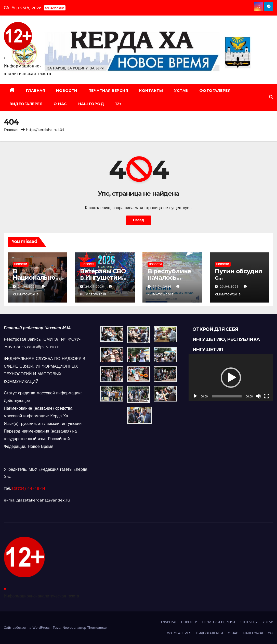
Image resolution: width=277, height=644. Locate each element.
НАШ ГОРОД (91, 104)
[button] (271, 97)
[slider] (227, 396)
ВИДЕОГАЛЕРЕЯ (26, 104)
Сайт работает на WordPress (27, 628)
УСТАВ (181, 91)
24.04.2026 (28, 287)
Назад (138, 220)
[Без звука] (258, 396)
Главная (11, 130)
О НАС (60, 104)
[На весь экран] (267, 396)
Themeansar (97, 628)
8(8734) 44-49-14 (28, 488)
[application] (231, 377)
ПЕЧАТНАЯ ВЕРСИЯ (108, 91)
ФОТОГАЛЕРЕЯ (215, 91)
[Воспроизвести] (195, 396)
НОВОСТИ (67, 91)
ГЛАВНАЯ (36, 91)
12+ (118, 104)
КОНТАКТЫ (151, 91)
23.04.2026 (230, 287)
